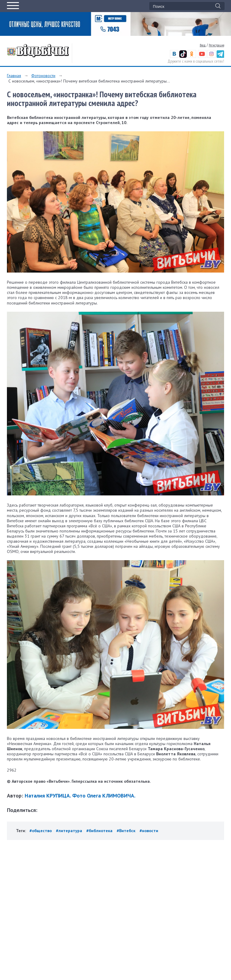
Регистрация (216, 45)
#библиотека (99, 831)
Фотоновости (43, 76)
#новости (149, 831)
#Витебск (126, 831)
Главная (14, 76)
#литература (69, 831)
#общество (41, 831)
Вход (203, 45)
